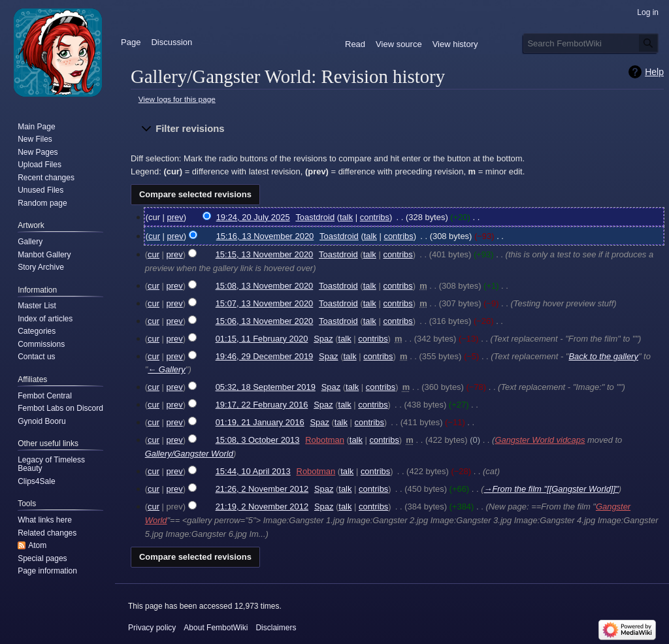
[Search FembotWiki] (591, 43)
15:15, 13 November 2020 (265, 254)
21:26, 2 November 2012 (262, 489)
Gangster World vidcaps (540, 440)
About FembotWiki (216, 628)
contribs (375, 217)
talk (346, 217)
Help (654, 72)
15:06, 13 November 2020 (265, 321)
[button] (397, 129)
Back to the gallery (603, 356)
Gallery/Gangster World (189, 454)
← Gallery (167, 369)
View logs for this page (177, 99)
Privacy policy (152, 628)
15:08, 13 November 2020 (265, 286)
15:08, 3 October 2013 (258, 440)
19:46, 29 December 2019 (265, 356)
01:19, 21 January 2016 (260, 422)
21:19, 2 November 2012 (262, 507)
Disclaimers (276, 628)
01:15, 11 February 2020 (262, 339)
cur (154, 236)
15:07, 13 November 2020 (265, 303)
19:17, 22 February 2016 (262, 405)
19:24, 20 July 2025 (253, 217)
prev (175, 217)
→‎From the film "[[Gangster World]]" (551, 489)
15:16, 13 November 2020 (265, 236)
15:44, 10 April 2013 (253, 471)
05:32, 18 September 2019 (266, 387)
